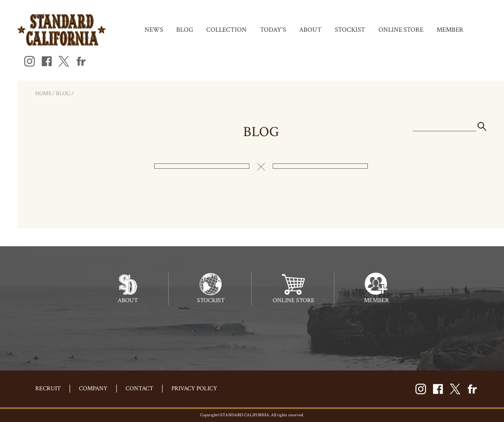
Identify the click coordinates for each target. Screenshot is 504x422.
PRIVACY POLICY (194, 389)
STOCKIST (350, 30)
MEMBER (450, 30)
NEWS (154, 30)
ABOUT (310, 30)
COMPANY (93, 389)
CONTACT (139, 389)
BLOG (185, 30)
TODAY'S (273, 30)
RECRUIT (48, 389)
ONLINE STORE (401, 30)
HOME (43, 94)
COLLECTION (226, 30)
